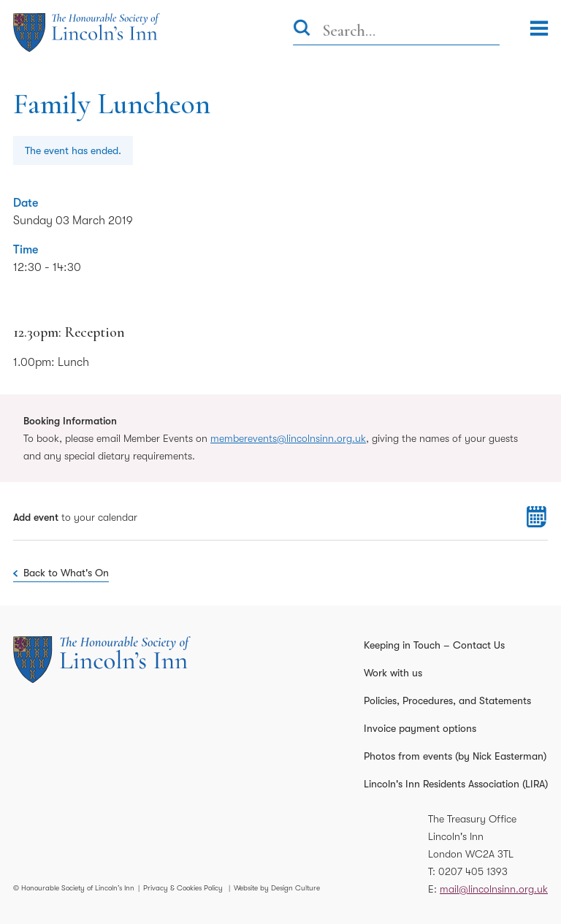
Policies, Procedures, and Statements (447, 700)
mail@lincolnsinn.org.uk (494, 889)
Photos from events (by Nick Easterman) (455, 756)
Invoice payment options (420, 728)
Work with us (393, 673)
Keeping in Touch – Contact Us (434, 645)
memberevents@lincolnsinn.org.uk (288, 438)
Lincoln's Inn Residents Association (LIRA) (456, 784)
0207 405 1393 (473, 871)
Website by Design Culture (277, 888)
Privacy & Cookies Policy (183, 888)
